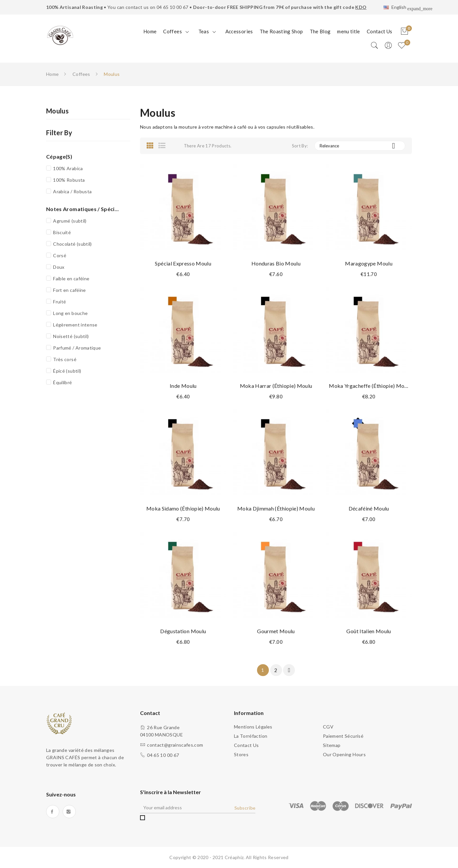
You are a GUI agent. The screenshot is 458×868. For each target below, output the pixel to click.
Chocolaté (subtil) (72, 244)
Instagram (69, 812)
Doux (59, 267)
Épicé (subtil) (67, 371)
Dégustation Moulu (183, 631)
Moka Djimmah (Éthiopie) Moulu (276, 508)
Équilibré (62, 382)
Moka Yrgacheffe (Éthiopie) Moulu (369, 386)
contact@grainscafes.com (175, 745)
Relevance (360, 146)
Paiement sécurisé (343, 736)
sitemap (332, 745)
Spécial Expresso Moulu (183, 263)
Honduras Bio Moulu (276, 263)
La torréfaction (251, 736)
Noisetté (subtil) (71, 336)
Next (289, 670)
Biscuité (62, 232)
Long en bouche (70, 313)
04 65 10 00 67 (172, 7)
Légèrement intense (75, 325)
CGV (328, 727)
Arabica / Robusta (72, 191)
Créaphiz (234, 857)
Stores (241, 754)
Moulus (57, 111)
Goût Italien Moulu (369, 631)
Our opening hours (344, 754)
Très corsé (65, 359)
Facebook (53, 812)
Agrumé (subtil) (70, 221)
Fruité (59, 302)
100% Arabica (68, 168)
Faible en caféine (71, 279)
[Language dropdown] (398, 8)
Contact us (246, 745)
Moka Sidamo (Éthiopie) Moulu (183, 508)
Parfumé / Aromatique (77, 348)
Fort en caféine (69, 290)
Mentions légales (253, 727)
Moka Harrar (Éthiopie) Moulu (276, 386)
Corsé (60, 255)
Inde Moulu (183, 386)
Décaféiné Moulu (369, 508)
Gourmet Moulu (276, 631)
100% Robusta (69, 180)
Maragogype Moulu (369, 263)
